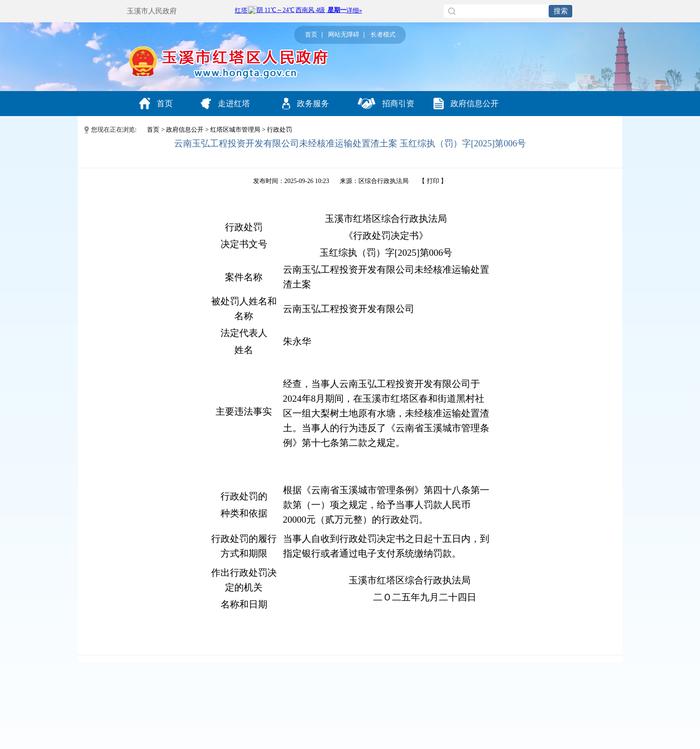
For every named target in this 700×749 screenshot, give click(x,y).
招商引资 (386, 103)
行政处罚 (279, 130)
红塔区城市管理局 (235, 130)
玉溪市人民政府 (152, 11)
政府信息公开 (466, 104)
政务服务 (306, 104)
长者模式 (383, 35)
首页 (311, 35)
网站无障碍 (344, 35)
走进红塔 (225, 104)
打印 (433, 181)
